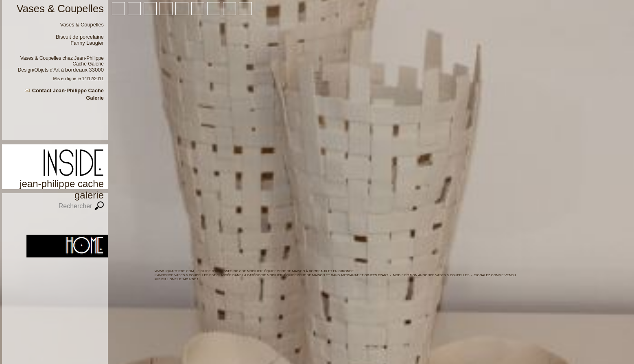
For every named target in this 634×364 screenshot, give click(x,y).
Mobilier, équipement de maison (296, 275)
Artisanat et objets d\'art (364, 275)
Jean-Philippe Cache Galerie (88, 61)
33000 (96, 70)
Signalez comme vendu (495, 275)
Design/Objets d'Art (39, 70)
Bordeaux (76, 70)
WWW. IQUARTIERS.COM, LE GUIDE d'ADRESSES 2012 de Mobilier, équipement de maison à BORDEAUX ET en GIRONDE (254, 271)
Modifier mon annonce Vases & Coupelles (431, 275)
